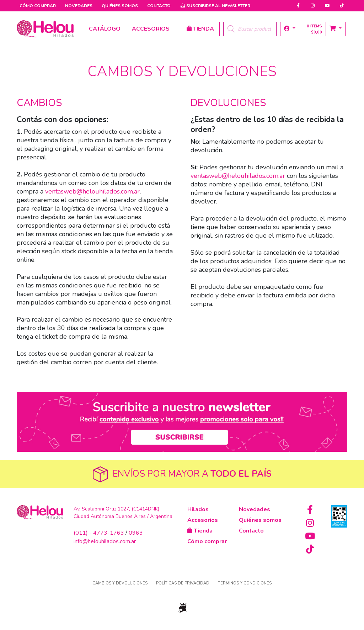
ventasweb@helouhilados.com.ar (92, 191)
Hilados (198, 509)
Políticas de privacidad (183, 583)
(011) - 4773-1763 (99, 533)
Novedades (79, 6)
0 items (314, 29)
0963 (136, 533)
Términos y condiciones (245, 583)
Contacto (159, 6)
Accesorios (203, 520)
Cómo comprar (38, 6)
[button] (290, 29)
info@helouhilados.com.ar (105, 541)
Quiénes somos (120, 6)
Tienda (200, 531)
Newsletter (215, 6)
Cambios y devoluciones (120, 583)
